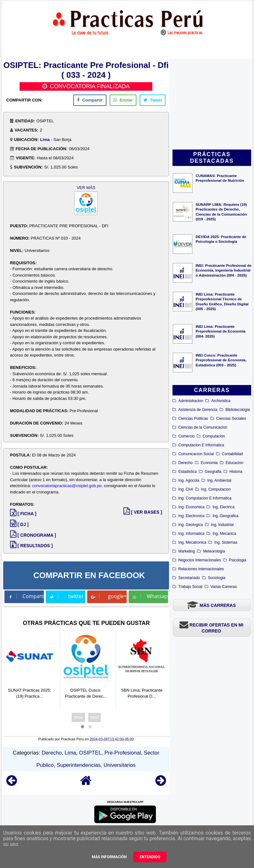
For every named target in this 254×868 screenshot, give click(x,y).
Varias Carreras (224, 587)
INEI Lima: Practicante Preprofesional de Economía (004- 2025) (221, 331)
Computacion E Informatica (201, 445)
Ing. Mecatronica (193, 542)
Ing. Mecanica (224, 534)
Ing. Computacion (216, 489)
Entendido (150, 857)
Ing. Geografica (226, 516)
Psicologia (238, 560)
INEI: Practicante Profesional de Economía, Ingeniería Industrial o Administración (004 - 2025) (224, 270)
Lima (45, 140)
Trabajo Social (190, 587)
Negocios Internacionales (200, 560)
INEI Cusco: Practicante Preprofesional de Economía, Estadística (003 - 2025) (221, 360)
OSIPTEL (90, 753)
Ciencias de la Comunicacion (203, 427)
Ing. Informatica (192, 534)
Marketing (187, 551)
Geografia (213, 472)
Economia (209, 463)
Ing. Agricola (189, 480)
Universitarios (120, 765)
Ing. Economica (192, 507)
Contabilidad (232, 454)
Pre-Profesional (123, 753)
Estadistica (188, 472)
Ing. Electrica (224, 507)
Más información (109, 857)
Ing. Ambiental (219, 480)
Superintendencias (79, 765)
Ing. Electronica (192, 516)
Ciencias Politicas (193, 419)
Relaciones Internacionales (201, 569)
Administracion (191, 401)
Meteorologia (214, 551)
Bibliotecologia (237, 410)
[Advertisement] (212, 105)
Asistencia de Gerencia (198, 410)
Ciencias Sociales (231, 419)
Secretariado (189, 578)
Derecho (186, 463)
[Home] (86, 783)
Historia (236, 472)
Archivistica (221, 401)
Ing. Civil (186, 489)
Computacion (214, 436)
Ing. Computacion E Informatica (205, 498)
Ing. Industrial (222, 525)
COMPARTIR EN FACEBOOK (89, 575)
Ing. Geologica (191, 525)
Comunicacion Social (196, 454)
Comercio (187, 436)
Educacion (234, 463)
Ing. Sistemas (226, 542)
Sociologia (217, 578)
